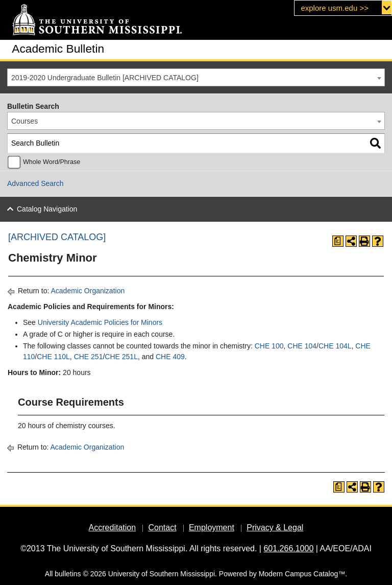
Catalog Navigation (47, 209)
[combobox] (196, 77)
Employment (212, 528)
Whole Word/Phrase (52, 162)
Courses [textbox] (24, 121)
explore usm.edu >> (335, 8)
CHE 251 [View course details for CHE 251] (89, 357)
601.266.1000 (288, 548)
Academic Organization (88, 291)
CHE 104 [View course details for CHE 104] (302, 346)
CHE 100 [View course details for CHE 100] (269, 346)
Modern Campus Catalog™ (302, 574)
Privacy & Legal (275, 528)
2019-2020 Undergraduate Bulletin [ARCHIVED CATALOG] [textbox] (105, 78)
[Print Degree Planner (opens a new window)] (338, 241)
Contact (162, 528)
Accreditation (113, 528)
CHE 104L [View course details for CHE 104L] (335, 346)
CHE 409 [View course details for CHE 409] (170, 357)
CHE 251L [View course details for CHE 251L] (121, 357)
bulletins (68, 574)
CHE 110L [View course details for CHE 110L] (53, 357)
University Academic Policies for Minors (100, 322)
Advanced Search (35, 183)
